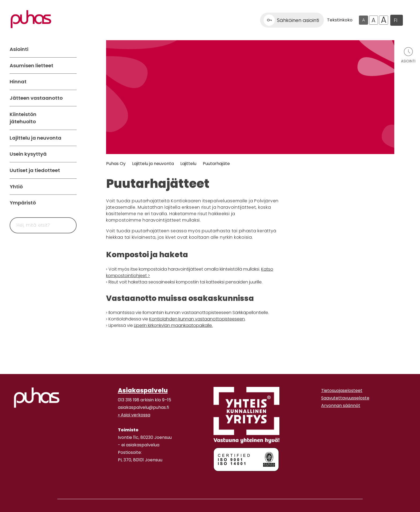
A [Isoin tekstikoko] (384, 20)
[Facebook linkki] (116, 481)
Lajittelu (188, 164)
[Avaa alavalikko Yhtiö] (71, 187)
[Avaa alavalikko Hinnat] (71, 82)
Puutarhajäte (216, 164)
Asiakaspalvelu (143, 390)
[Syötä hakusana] (33, 225)
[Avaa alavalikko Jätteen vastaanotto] (71, 98)
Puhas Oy (116, 164)
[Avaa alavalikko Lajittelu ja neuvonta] (71, 138)
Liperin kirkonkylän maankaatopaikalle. (173, 325)
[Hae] (66, 225)
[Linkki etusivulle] (31, 19)
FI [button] (395, 20)
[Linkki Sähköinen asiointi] (292, 20)
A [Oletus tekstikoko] (363, 20)
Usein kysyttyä (28, 154)
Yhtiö (16, 187)
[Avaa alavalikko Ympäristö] (71, 203)
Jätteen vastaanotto (36, 98)
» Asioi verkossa (134, 415)
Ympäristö (23, 203)
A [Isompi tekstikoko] (374, 20)
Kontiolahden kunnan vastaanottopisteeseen (197, 319)
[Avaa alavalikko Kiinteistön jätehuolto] (71, 118)
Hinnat (18, 82)
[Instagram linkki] (120, 481)
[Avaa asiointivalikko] (408, 55)
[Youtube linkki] (124, 481)
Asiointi (19, 49)
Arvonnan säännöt (341, 406)
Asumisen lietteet (31, 66)
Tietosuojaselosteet (342, 390)
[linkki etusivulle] (37, 398)
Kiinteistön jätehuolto (23, 118)
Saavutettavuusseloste (345, 398)
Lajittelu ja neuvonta (35, 138)
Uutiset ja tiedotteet (35, 170)
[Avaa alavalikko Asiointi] (71, 49)
